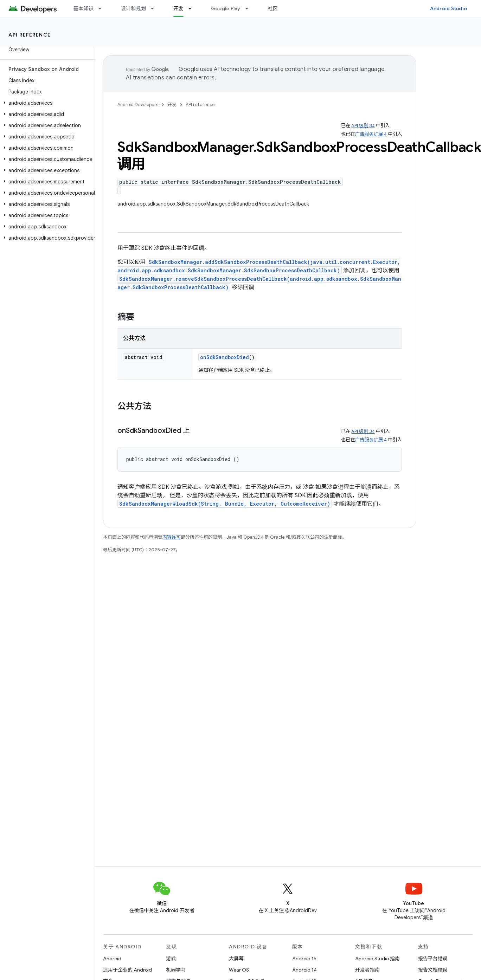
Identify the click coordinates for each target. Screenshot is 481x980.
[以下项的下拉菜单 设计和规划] (155, 8)
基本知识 (84, 8)
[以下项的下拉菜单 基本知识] (103, 8)
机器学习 (176, 970)
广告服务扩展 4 (371, 134)
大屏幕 (236, 959)
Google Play (226, 8)
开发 (172, 105)
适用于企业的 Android (127, 970)
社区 (273, 8)
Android (112, 959)
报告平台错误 (433, 959)
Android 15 (304, 959)
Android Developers (138, 105)
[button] (46, 103)
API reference (30, 35)
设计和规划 (133, 8)
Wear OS (239, 970)
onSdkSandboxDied (225, 357)
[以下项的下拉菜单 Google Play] (250, 8)
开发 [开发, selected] (178, 8)
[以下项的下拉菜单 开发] (193, 8)
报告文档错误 (433, 970)
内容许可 (172, 537)
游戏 (171, 959)
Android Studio (449, 8)
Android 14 (304, 970)
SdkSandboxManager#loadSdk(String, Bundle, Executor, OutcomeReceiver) (225, 504)
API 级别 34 (363, 126)
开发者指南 (367, 970)
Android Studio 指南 (377, 959)
